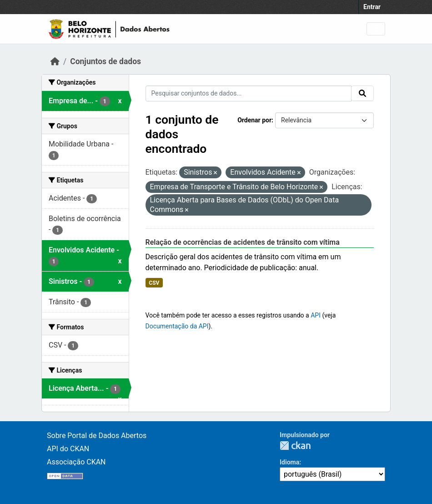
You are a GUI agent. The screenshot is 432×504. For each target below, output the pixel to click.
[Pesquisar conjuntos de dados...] (249, 93)
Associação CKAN (76, 462)
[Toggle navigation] (376, 29)
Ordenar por (254, 120)
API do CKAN (68, 449)
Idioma (289, 462)
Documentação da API (177, 326)
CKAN (295, 446)
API (316, 315)
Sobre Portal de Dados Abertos (97, 436)
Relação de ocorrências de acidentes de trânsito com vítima (243, 242)
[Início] (55, 61)
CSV (154, 283)
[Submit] (362, 93)
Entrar (372, 7)
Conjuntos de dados (105, 61)
